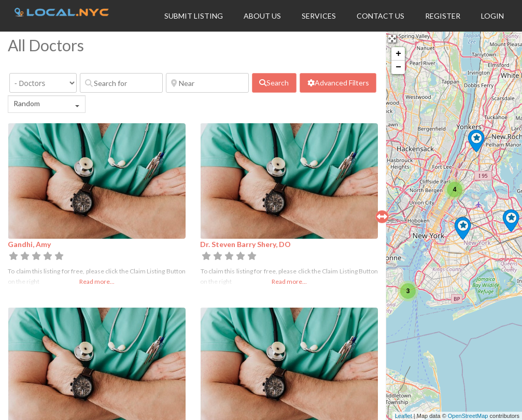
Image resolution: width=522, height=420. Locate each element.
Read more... (97, 281)
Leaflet (404, 416)
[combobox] (47, 104)
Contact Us (380, 16)
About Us (262, 16)
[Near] (207, 83)
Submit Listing (194, 16)
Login (492, 16)
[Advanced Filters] (338, 83)
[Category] (43, 83)
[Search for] (121, 83)
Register (443, 16)
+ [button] (398, 54)
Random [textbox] (27, 103)
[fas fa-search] (274, 83)
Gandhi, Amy (29, 244)
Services (319, 16)
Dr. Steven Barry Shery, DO (245, 244)
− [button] (398, 67)
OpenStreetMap (468, 416)
